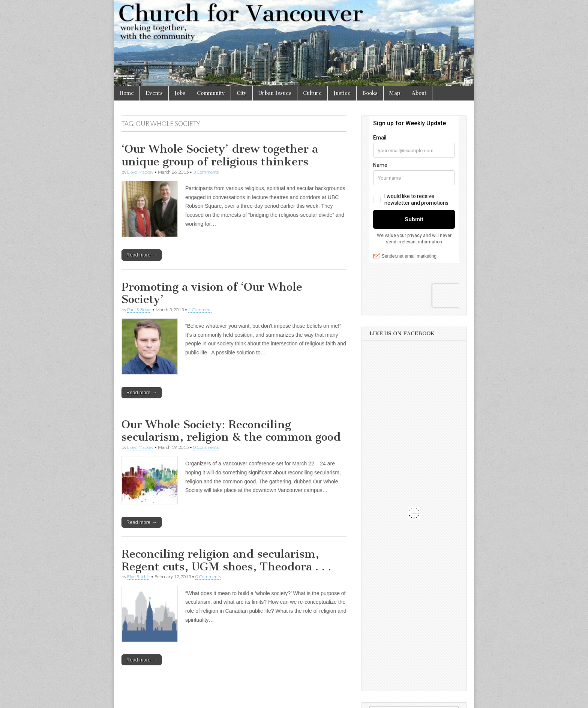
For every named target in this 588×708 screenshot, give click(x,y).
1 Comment (200, 310)
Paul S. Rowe (139, 310)
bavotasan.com (450, 700)
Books (370, 93)
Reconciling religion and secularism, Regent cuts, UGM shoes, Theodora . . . (226, 560)
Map (395, 93)
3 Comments (206, 172)
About (419, 93)
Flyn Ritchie (139, 577)
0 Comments (206, 447)
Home (127, 93)
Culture (312, 93)
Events (154, 93)
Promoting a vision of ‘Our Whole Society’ (212, 293)
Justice (342, 93)
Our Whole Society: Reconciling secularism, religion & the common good (231, 431)
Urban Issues (275, 93)
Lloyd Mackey (140, 172)
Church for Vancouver (179, 700)
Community (211, 93)
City (242, 93)
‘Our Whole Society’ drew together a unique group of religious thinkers (220, 155)
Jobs (180, 93)
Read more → (142, 255)
